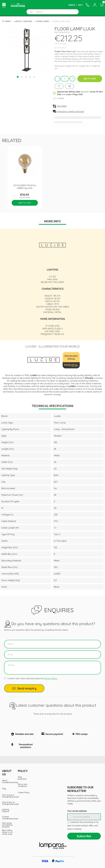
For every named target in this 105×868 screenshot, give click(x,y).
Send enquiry (24, 688)
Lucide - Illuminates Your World (52, 346)
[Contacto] (87, 5)
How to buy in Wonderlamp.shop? (8, 796)
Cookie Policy (24, 792)
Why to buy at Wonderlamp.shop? (8, 803)
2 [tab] (22, 77)
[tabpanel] (26, 50)
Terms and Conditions (22, 785)
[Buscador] (31, 12)
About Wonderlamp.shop (8, 781)
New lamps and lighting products (7, 825)
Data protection (22, 778)
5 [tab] (34, 77)
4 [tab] (30, 77)
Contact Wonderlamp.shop (8, 818)
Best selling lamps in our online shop (7, 832)
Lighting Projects (6, 810)
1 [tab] (18, 77)
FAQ (4, 789)
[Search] (55, 12)
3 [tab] (26, 77)
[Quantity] (65, 79)
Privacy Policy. (51, 678)
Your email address (77, 811)
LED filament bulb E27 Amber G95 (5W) (25, 187)
